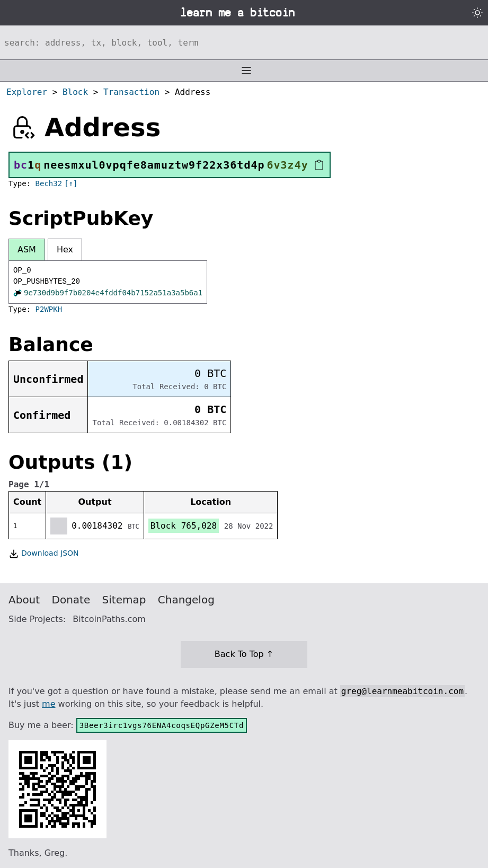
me (48, 704)
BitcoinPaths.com (109, 619)
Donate (71, 600)
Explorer (27, 92)
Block (75, 92)
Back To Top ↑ (244, 654)
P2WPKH (49, 309)
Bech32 (49, 183)
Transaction (131, 92)
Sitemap (124, 600)
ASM (27, 249)
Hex (65, 249)
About (24, 600)
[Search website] (244, 42)
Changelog (186, 600)
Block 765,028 (184, 526)
